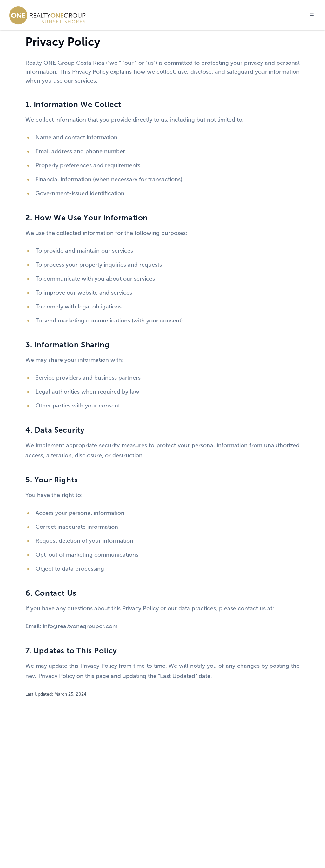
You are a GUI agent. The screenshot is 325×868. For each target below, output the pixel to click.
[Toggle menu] (312, 15)
